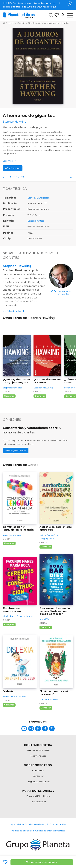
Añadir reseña (13, 168)
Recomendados (38, 756)
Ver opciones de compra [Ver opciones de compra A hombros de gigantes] (42, 862)
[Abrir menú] (70, 15)
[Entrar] (62, 15)
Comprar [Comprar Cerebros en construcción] (9, 625)
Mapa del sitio (16, 824)
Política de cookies (56, 824)
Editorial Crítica (36, 221)
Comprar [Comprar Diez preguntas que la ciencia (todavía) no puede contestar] (46, 627)
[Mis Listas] (56, 15)
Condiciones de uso (35, 824)
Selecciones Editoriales (38, 750)
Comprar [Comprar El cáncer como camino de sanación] (46, 708)
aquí (53, 7)
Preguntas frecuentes (38, 781)
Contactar (38, 776)
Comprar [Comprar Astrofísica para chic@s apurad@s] (46, 547)
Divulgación (43, 198)
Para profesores (38, 802)
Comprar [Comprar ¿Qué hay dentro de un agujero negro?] (9, 396)
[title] (24, 729)
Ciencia (31, 198)
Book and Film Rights (38, 796)
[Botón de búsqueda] (51, 15)
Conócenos (38, 770)
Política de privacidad (22, 831)
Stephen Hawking (17, 266)
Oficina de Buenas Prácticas (50, 831)
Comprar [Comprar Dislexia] (9, 705)
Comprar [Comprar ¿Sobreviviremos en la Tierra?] (40, 396)
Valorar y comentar (16, 450)
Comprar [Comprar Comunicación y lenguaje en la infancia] (9, 543)
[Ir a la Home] (4, 23)
